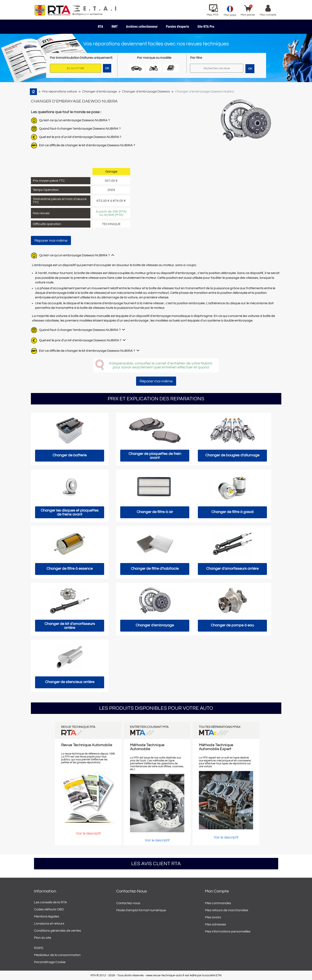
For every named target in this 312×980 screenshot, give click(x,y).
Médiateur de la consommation (57, 955)
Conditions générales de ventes (57, 931)
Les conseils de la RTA (51, 902)
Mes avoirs (213, 917)
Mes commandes (218, 903)
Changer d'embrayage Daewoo (146, 91)
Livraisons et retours (49, 924)
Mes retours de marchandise (227, 910)
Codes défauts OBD (49, 909)
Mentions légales (47, 916)
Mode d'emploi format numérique (141, 910)
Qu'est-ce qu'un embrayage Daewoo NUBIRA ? (74, 120)
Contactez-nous (128, 903)
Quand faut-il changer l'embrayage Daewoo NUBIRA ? (80, 129)
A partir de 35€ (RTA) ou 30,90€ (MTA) (111, 213)
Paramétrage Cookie (50, 962)
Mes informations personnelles (228, 931)
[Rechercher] (217, 68)
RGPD (39, 948)
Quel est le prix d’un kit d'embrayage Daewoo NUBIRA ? (80, 137)
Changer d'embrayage (100, 91)
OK (250, 69)
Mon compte (217, 891)
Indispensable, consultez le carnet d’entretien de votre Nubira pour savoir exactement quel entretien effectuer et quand (161, 365)
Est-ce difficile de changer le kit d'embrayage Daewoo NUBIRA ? (87, 145)
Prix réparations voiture (60, 91)
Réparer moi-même (51, 241)
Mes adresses (215, 924)
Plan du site (43, 938)
